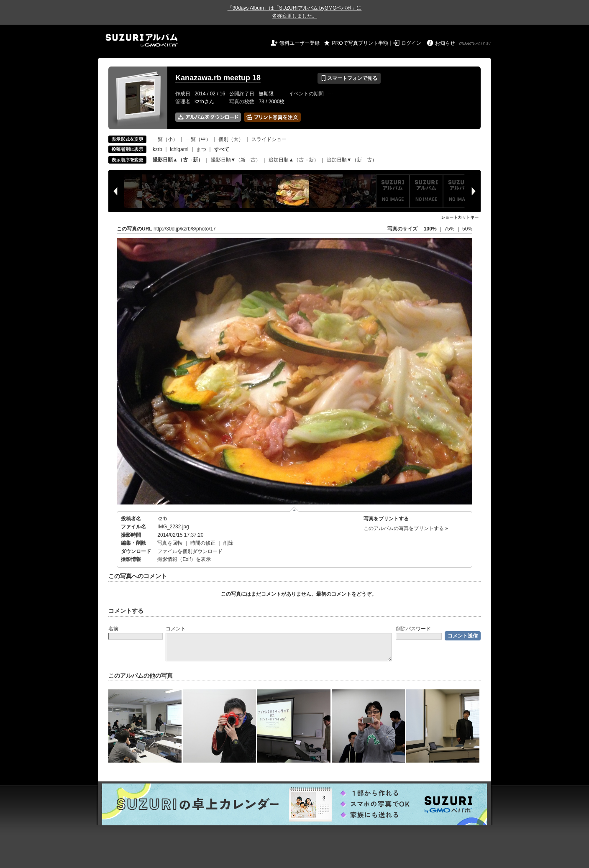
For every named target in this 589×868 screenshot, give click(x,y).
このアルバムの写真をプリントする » (406, 528)
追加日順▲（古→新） (294, 160)
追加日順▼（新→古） (352, 160)
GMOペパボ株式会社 (476, 44)
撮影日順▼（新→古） (236, 160)
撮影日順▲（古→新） (178, 160)
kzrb (157, 149)
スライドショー (269, 139)
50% (467, 229)
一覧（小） (165, 139)
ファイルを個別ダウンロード (190, 551)
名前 (113, 629)
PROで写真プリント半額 (360, 43)
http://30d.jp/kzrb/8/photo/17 (185, 229)
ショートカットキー (460, 217)
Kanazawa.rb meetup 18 (218, 78)
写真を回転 (170, 543)
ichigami (179, 149)
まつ (201, 149)
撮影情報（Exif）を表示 (184, 559)
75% (450, 229)
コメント (176, 629)
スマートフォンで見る (349, 78)
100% (430, 229)
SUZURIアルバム (142, 40)
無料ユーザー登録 (300, 43)
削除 (228, 543)
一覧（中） (198, 139)
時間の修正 (203, 543)
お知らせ (445, 43)
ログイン (411, 43)
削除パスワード (413, 629)
